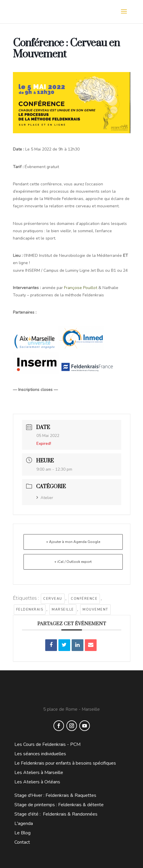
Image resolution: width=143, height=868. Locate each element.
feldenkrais (30, 610)
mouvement (95, 610)
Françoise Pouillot (81, 288)
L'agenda (24, 823)
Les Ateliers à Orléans (37, 782)
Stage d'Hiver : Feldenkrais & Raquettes (55, 795)
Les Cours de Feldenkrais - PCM (47, 744)
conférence (84, 599)
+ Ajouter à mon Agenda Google (73, 542)
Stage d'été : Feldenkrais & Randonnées (56, 814)
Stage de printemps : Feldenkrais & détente (59, 805)
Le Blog (22, 833)
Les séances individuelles (40, 754)
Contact (22, 842)
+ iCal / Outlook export (73, 562)
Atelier (45, 498)
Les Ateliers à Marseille (39, 773)
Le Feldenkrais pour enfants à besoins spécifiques (65, 763)
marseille (63, 610)
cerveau (53, 599)
